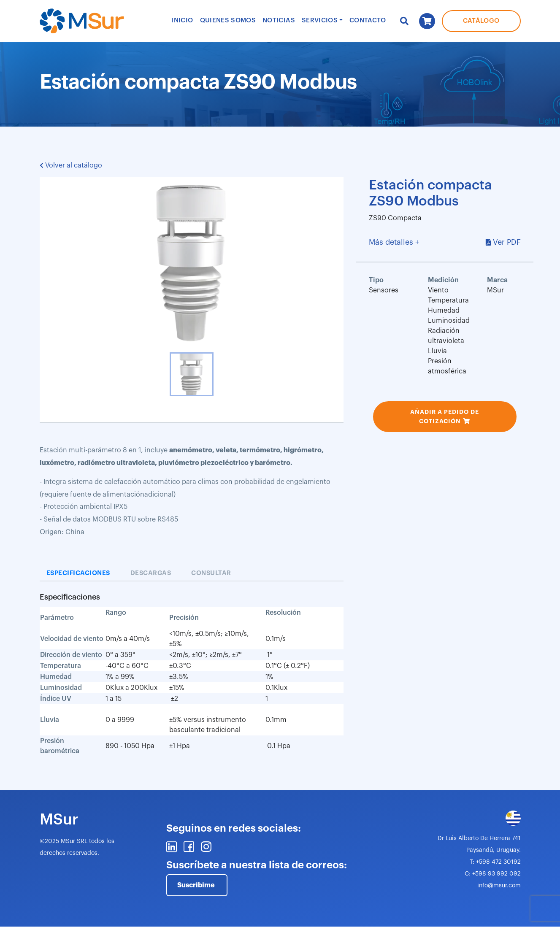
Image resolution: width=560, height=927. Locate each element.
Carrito (427, 21)
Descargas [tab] (151, 573)
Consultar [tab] (211, 573)
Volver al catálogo (71, 165)
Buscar (404, 21)
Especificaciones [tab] (78, 573)
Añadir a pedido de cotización (445, 416)
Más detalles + (394, 242)
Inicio (182, 20)
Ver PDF (507, 242)
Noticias (279, 20)
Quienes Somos (228, 20)
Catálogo (481, 21)
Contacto (368, 20)
